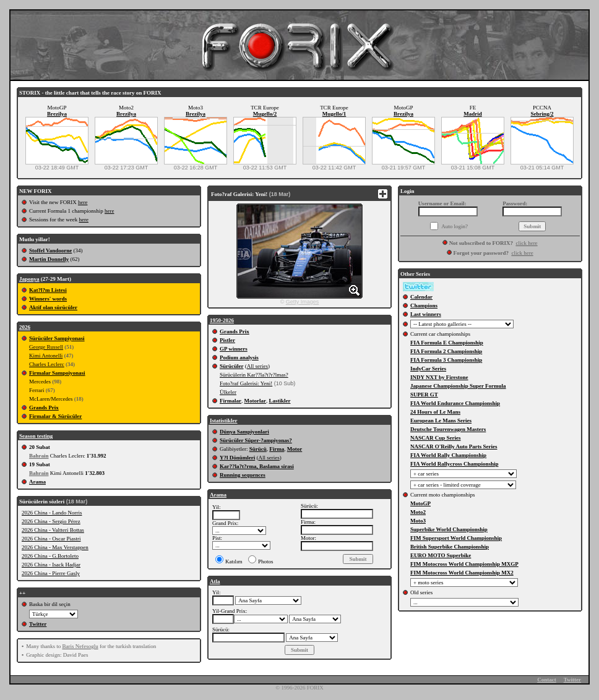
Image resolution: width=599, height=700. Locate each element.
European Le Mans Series (441, 420)
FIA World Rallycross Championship (454, 464)
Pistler (227, 340)
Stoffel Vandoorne (50, 250)
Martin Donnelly (49, 259)
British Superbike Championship (450, 547)
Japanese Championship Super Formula (458, 386)
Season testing (36, 436)
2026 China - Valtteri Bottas (53, 530)
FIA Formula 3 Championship (446, 360)
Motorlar (255, 401)
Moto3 (418, 521)
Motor (295, 449)
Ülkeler (228, 392)
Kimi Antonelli (46, 356)
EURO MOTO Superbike (441, 555)
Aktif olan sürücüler (53, 307)
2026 (25, 327)
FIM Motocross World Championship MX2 (462, 573)
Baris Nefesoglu (80, 646)
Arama (37, 482)
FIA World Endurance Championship (455, 403)
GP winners (234, 349)
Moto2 (418, 512)
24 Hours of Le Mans (435, 412)
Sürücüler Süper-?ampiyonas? (256, 440)
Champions (424, 305)
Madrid (473, 114)
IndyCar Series (428, 369)
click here (526, 243)
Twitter (38, 624)
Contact (547, 680)
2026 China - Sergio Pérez (51, 521)
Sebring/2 (542, 114)
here (83, 202)
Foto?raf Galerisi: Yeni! (246, 383)
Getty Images (303, 302)
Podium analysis (239, 357)
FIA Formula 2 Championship (446, 351)
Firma (277, 449)
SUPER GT (424, 395)
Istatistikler (224, 420)
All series (257, 366)
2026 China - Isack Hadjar (51, 565)
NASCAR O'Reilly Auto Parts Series (454, 446)
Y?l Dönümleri (237, 458)
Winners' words (48, 299)
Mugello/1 (334, 114)
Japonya (29, 279)
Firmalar (231, 401)
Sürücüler (232, 366)
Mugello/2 (265, 114)
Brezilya (57, 114)
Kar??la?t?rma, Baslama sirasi (257, 466)
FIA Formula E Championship (447, 343)
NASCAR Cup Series (436, 438)
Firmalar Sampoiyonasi (57, 373)
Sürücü (258, 449)
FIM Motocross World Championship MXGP (464, 564)
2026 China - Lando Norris (52, 513)
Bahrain (39, 456)
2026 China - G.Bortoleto (50, 556)
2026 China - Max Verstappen (55, 547)
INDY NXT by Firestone (439, 377)
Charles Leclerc (47, 364)
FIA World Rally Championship (448, 455)
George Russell (46, 347)
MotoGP (420, 503)
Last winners (426, 314)
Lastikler (279, 401)
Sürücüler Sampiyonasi (57, 338)
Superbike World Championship (449, 529)
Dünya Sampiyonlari (244, 432)
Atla (215, 581)
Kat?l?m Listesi (48, 290)
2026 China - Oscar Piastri (51, 539)
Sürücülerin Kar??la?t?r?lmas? (254, 375)
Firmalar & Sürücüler (55, 416)
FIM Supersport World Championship (456, 538)
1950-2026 (222, 320)
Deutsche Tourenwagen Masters (448, 429)
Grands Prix (44, 408)
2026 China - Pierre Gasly (51, 573)
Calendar (421, 297)
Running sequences (243, 475)
